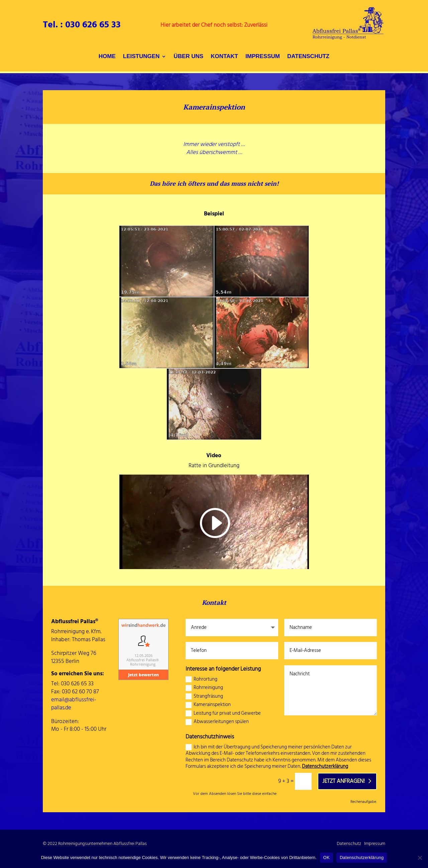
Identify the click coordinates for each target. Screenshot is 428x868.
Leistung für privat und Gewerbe (223, 714)
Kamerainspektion (208, 705)
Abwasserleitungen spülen (217, 722)
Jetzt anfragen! (344, 781)
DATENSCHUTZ (308, 57)
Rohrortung (201, 680)
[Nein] (420, 858)
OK (327, 857)
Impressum (375, 843)
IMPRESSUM (263, 57)
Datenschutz (349, 843)
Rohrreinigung (204, 688)
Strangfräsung (204, 697)
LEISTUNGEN (141, 57)
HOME (107, 57)
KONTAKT (224, 57)
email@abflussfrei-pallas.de (74, 704)
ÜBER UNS (188, 57)
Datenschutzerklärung (325, 766)
